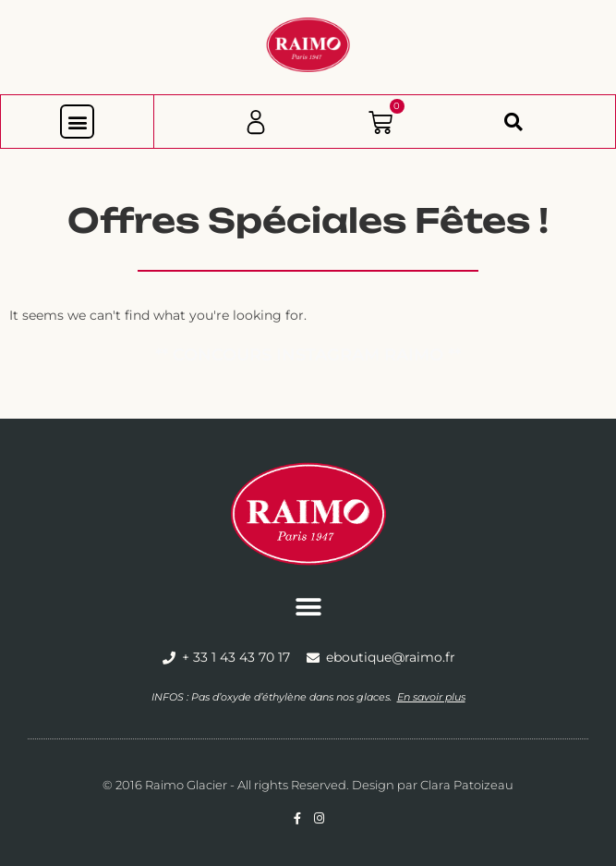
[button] (77, 122)
